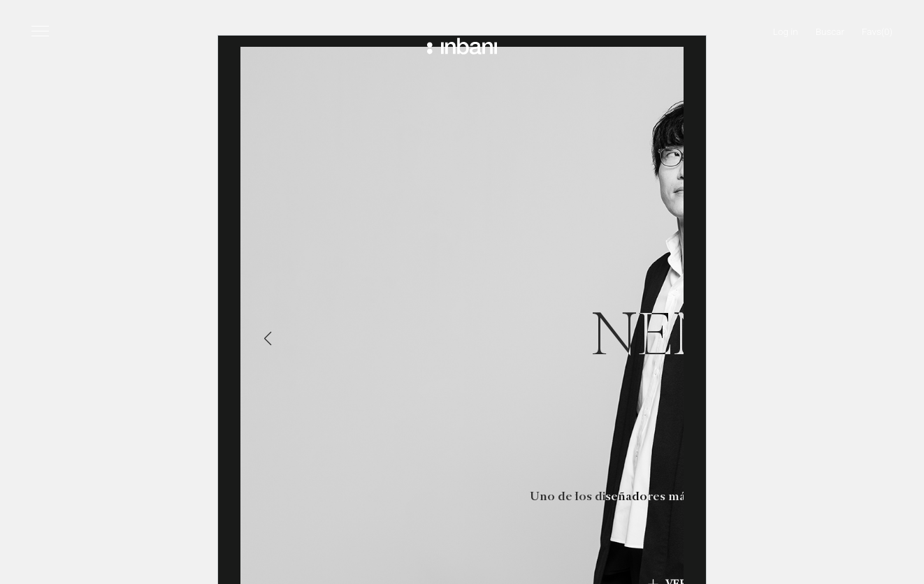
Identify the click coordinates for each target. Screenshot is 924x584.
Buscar (830, 31)
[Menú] (40, 31)
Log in (786, 31)
